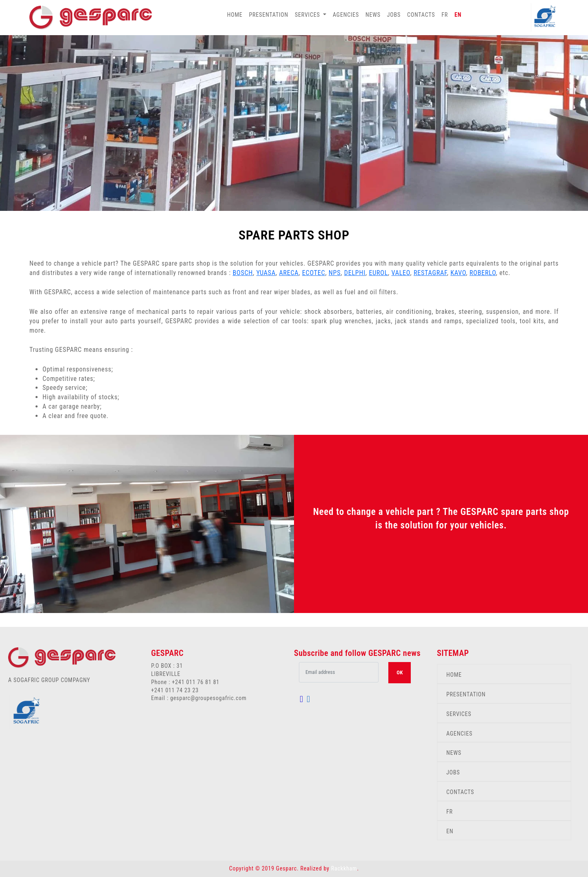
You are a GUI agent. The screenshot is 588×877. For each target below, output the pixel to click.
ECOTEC (314, 273)
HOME (235, 15)
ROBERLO (483, 273)
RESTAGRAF (430, 273)
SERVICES (459, 714)
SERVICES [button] (308, 15)
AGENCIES (346, 15)
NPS (335, 273)
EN (458, 15)
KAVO (458, 273)
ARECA (289, 273)
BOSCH (243, 273)
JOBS (394, 15)
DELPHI (355, 273)
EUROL (378, 273)
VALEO (401, 273)
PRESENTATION (269, 15)
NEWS (373, 15)
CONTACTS (421, 15)
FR (445, 15)
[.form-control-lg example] (339, 672)
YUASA (266, 273)
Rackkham (344, 868)
